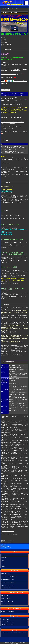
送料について (5, 42)
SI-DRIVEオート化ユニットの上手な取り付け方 (12, 122)
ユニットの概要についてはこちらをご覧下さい (12, 218)
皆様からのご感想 (6, 44)
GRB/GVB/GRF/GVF (6, 598)
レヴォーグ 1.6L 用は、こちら (8, 63)
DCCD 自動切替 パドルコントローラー (10, 588)
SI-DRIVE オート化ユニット (8, 579)
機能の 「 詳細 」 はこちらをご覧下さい (11, 215)
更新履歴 (3, 566)
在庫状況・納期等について (7, 77)
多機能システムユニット (7, 574)
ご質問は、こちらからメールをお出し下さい (12, 117)
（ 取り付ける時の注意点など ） (9, 124)
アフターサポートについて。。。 (10, 534)
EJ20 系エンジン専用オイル (8, 612)
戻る (2, 46)
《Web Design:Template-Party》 (14, 643)
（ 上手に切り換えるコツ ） (8, 129)
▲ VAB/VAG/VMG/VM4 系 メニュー (9, 9)
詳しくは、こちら (5, 163)
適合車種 (3, 41)
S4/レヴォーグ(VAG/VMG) (7, 601)
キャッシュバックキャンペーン (8, 74)
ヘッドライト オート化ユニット (9, 582)
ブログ (3, 561)
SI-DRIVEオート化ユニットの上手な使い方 (11, 127)
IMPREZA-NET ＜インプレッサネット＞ (13, 642)
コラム (3, 563)
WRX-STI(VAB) (5, 595)
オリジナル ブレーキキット (8, 622)
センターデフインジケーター (8, 585)
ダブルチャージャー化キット (8, 625)
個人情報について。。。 (8, 531)
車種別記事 (4, 558)
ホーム (3, 555)
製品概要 (3, 38)
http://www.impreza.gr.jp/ (15, 368)
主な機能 (3, 39)
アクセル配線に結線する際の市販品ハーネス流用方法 (14, 132)
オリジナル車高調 (5, 619)
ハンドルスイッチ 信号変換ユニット (10, 577)
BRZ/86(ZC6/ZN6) (5, 604)
